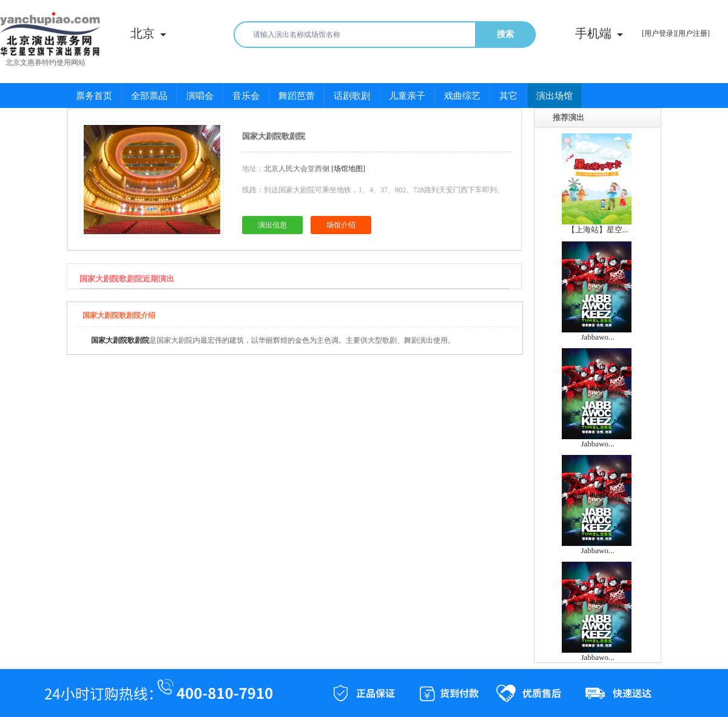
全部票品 (149, 96)
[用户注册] (693, 33)
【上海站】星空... (598, 230)
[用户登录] (659, 33)
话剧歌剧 (352, 96)
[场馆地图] (348, 169)
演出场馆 (554, 96)
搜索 (505, 34)
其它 (508, 96)
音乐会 (246, 96)
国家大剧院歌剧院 (120, 340)
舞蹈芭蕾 (297, 96)
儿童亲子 (407, 96)
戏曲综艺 (462, 96)
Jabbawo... (597, 337)
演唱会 (200, 96)
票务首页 (94, 96)
